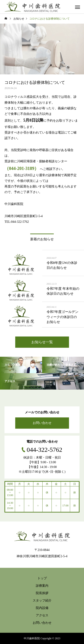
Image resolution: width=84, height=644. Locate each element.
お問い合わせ (42, 423)
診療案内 (42, 586)
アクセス (42, 615)
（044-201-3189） (22, 168)
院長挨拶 (42, 593)
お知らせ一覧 (42, 342)
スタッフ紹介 (42, 601)
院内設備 (42, 608)
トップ (42, 578)
